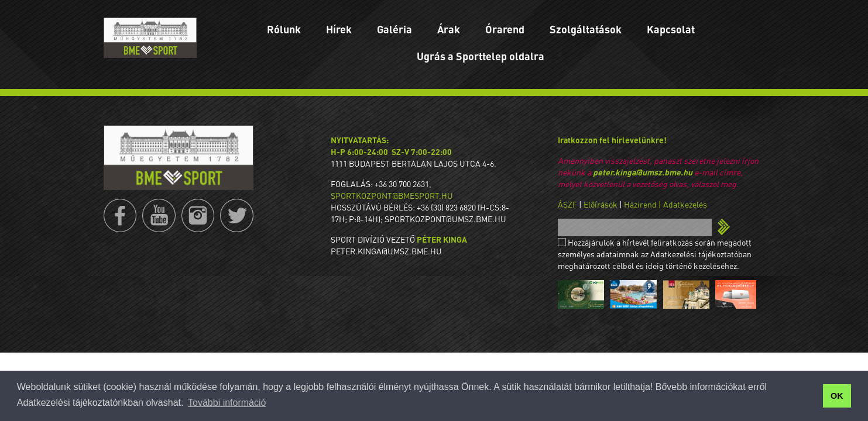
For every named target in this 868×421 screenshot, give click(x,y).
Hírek (339, 29)
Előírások (601, 204)
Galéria (394, 29)
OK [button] (837, 396)
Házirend (640, 204)
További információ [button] (227, 403)
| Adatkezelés (683, 204)
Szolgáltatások (586, 29)
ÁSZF (567, 204)
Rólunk (284, 29)
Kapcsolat (671, 29)
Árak (449, 29)
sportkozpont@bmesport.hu (392, 195)
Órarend (505, 29)
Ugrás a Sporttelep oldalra (481, 56)
